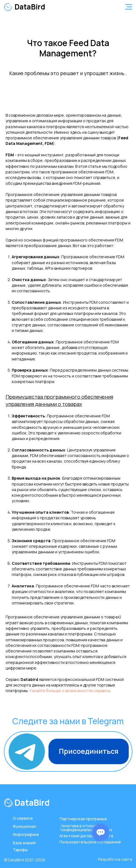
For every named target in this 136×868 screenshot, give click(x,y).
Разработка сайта (115, 859)
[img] (8, 7)
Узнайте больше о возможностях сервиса (70, 691)
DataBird (30, 7)
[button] (129, 7)
